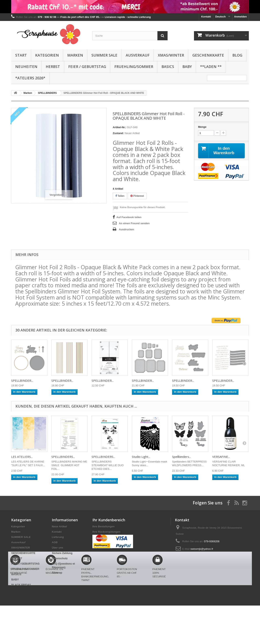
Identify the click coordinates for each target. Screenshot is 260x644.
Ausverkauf (138, 55)
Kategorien (47, 55)
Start (21, 55)
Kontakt (206, 17)
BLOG (237, 55)
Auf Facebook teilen (129, 217)
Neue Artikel (59, 526)
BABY (187, 67)
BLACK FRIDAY (21, 585)
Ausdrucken (126, 229)
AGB (55, 542)
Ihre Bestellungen (103, 526)
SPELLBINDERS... (63, 457)
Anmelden (240, 17)
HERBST (53, 67)
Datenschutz (60, 558)
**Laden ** (211, 67)
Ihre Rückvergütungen (106, 532)
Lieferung (58, 537)
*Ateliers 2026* (30, 78)
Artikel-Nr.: (119, 127)
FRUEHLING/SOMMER (134, 67)
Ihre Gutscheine (102, 548)
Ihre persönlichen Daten (107, 542)
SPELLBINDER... (22, 380)
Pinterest (137, 196)
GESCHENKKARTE (208, 55)
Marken (75, 55)
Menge (202, 127)
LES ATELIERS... (22, 457)
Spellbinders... (181, 457)
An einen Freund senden (134, 223)
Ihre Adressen (101, 537)
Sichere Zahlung (62, 553)
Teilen (120, 196)
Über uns (57, 548)
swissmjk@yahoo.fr (202, 549)
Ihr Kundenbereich (109, 520)
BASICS (168, 67)
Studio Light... (141, 457)
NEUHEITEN (26, 67)
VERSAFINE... (221, 457)
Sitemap (57, 572)
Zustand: (118, 133)
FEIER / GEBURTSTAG (87, 67)
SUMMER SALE (104, 55)
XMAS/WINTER (171, 55)
